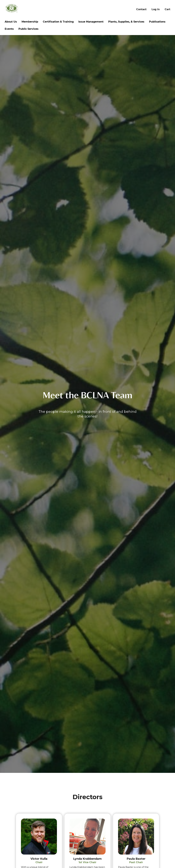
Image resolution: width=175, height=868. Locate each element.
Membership (30, 22)
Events (9, 29)
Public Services (28, 29)
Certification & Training (58, 22)
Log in (156, 9)
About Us (11, 22)
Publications (157, 22)
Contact (141, 9)
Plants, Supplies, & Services (126, 22)
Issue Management (91, 22)
